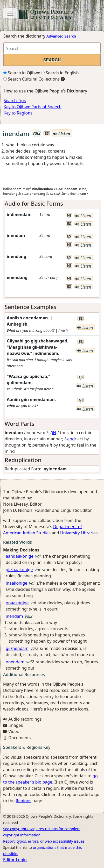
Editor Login (15, 860)
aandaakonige (20, 556)
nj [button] (69, 215)
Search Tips (15, 101)
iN (54, 433)
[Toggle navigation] (10, 13)
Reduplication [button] (23, 460)
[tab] (52, 204)
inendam (14, 616)
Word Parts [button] (19, 424)
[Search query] (52, 48)
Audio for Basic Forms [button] (34, 203)
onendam (15, 662)
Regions (23, 801)
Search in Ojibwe (22, 73)
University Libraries (79, 533)
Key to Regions (18, 113)
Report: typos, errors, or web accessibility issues (44, 841)
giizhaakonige (19, 570)
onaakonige (17, 603)
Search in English (60, 73)
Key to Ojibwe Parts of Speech (33, 107)
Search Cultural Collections (32, 79)
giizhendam (17, 648)
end (71, 439)
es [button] (47, 134)
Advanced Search (61, 36)
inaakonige (16, 583)
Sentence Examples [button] (30, 307)
